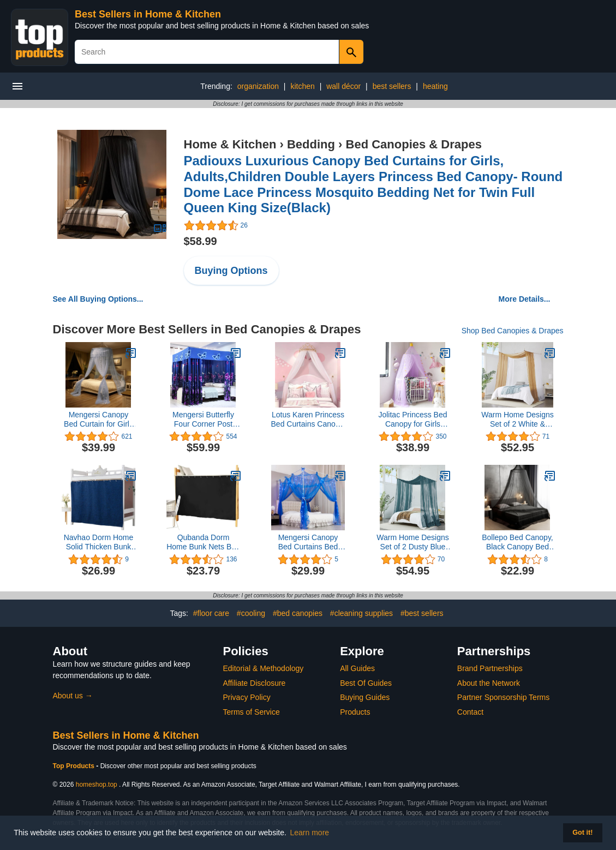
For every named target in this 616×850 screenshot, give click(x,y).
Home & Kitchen (230, 144)
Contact (470, 712)
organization (258, 86)
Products (355, 712)
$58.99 (201, 241)
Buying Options (231, 271)
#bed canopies (298, 613)
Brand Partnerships (490, 668)
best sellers (392, 86)
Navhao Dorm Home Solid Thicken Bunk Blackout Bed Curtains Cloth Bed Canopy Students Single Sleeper (99, 542)
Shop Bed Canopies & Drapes (513, 331)
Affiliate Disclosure (255, 683)
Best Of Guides (366, 683)
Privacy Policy (247, 697)
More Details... (525, 299)
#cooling (251, 613)
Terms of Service (252, 712)
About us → (73, 696)
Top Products (75, 766)
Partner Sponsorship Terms (503, 697)
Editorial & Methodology (264, 668)
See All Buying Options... (98, 299)
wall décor (343, 86)
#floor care (211, 613)
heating (435, 86)
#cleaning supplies (361, 613)
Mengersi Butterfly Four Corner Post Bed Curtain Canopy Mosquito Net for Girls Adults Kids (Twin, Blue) (203, 420)
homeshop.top (97, 785)
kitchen (302, 86)
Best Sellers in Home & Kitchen (148, 14)
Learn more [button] (310, 833)
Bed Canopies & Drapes (414, 144)
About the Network (489, 683)
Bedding (311, 144)
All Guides (357, 668)
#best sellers (422, 613)
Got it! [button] (582, 833)
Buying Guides (365, 697)
